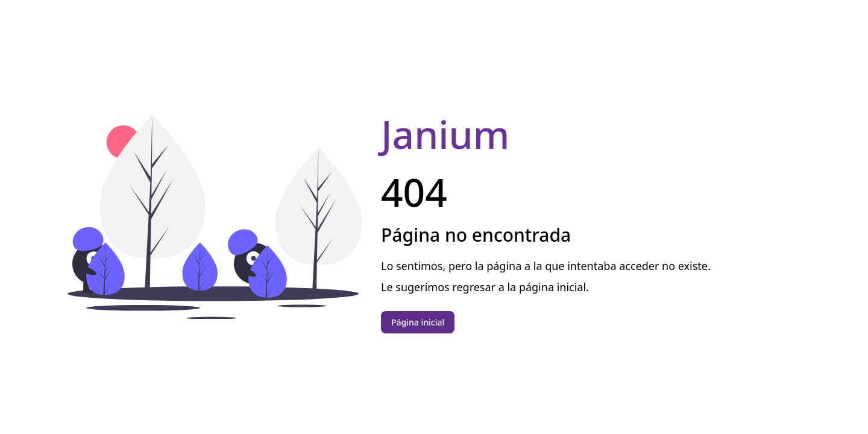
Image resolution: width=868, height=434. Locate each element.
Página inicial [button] (418, 322)
